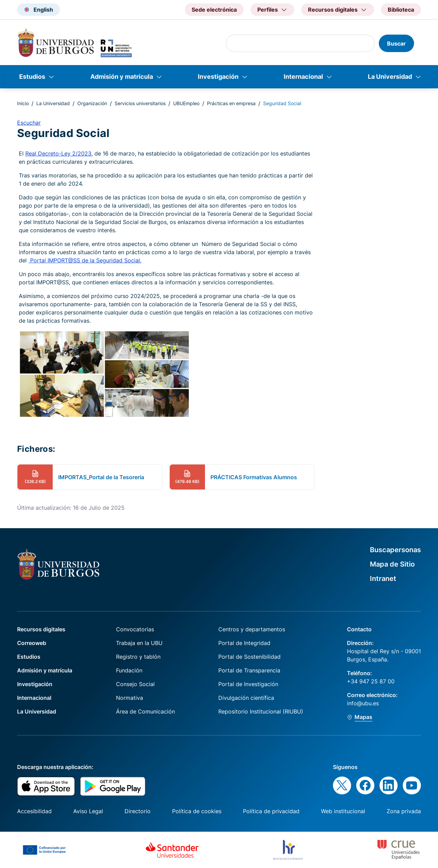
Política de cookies (197, 811)
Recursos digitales (41, 629)
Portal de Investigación (248, 684)
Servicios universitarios (140, 103)
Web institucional (343, 811)
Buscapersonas (395, 550)
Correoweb (32, 643)
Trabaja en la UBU (139, 643)
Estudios (32, 77)
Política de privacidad (271, 811)
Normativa (130, 698)
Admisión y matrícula (122, 77)
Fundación (129, 670)
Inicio (23, 103)
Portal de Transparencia (249, 670)
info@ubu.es (363, 703)
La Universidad (390, 77)
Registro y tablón (138, 657)
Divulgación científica (246, 698)
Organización (92, 103)
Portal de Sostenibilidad (249, 657)
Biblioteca (401, 10)
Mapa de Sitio (392, 564)
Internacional (303, 77)
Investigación (218, 77)
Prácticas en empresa (231, 103)
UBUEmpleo (186, 103)
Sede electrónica (214, 10)
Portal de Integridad (244, 643)
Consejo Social (135, 684)
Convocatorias (135, 629)
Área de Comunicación (145, 711)
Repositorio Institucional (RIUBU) (261, 711)
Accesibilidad (34, 811)
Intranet (383, 579)
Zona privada (404, 811)
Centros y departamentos (252, 629)
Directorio (138, 811)
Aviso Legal (88, 811)
